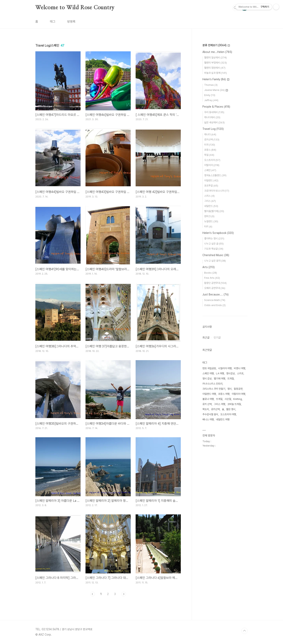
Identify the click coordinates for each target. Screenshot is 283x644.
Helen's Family (216, 79)
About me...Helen (217, 52)
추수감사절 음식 (210, 414)
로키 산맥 (207, 404)
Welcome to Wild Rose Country (75, 8)
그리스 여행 (220, 404)
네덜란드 (211, 206)
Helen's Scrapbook (218, 233)
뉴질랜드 (211, 221)
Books (211, 273)
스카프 (240, 373)
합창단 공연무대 (215, 283)
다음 (124, 594)
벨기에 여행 (220, 379)
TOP (244, 631)
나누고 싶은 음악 (215, 261)
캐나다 (210, 134)
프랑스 (210, 150)
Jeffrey (211, 100)
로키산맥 (212, 140)
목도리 (206, 409)
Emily (210, 95)
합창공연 (238, 389)
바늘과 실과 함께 (215, 73)
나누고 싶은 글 (214, 244)
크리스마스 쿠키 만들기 (214, 389)
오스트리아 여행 (228, 414)
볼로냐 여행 (208, 399)
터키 (208, 227)
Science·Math (215, 300)
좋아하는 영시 (214, 239)
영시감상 (231, 373)
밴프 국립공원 (209, 368)
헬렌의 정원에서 (215, 68)
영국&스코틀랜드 (215, 175)
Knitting (238, 399)
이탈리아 (212, 165)
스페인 (210, 170)
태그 (53, 22)
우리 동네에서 (214, 112)
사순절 (228, 399)
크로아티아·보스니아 (217, 191)
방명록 (71, 22)
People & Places (216, 107)
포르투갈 (211, 186)
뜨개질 (231, 379)
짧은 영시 (231, 409)
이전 (93, 594)
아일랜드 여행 (209, 394)
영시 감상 (207, 379)
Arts (209, 267)
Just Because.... (215, 294)
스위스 (209, 196)
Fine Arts (212, 278)
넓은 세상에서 (214, 122)
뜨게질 (219, 399)
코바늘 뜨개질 (234, 404)
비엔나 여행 (240, 368)
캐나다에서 (212, 117)
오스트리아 (212, 160)
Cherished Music (216, 255)
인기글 (217, 338)
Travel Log (213, 129)
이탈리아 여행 (238, 394)
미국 (210, 145)
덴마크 (209, 216)
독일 (209, 155)
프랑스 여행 (224, 394)
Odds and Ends (215, 305)
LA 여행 (220, 373)
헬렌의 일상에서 (215, 58)
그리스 (210, 201)
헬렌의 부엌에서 (215, 63)
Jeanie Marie (216, 90)
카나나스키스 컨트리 (212, 384)
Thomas (211, 85)
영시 (230, 389)
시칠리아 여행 (225, 368)
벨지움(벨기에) (214, 211)
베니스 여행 (208, 419)
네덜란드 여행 (223, 419)
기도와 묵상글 (214, 249)
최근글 (206, 338)
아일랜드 (211, 180)
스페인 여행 (208, 373)
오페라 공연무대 (215, 288)
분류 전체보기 (216, 45)
